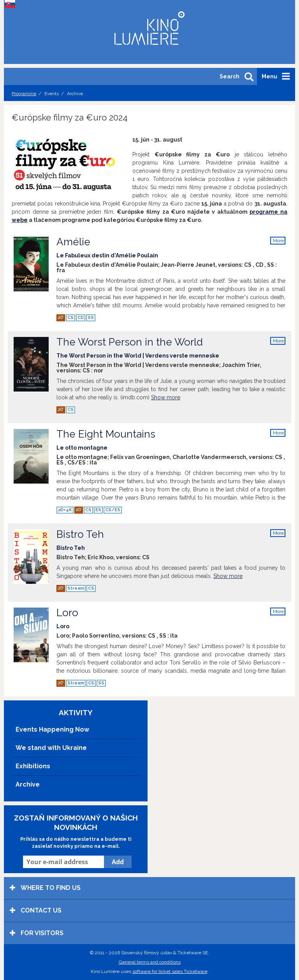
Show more (166, 397)
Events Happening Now (52, 729)
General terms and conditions (150, 962)
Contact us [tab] (36, 910)
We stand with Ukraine (51, 748)
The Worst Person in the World (151, 347)
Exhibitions (33, 766)
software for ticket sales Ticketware (170, 971)
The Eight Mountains (151, 439)
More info (278, 241)
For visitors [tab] (37, 933)
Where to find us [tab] (45, 888)
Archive (28, 784)
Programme (24, 94)
